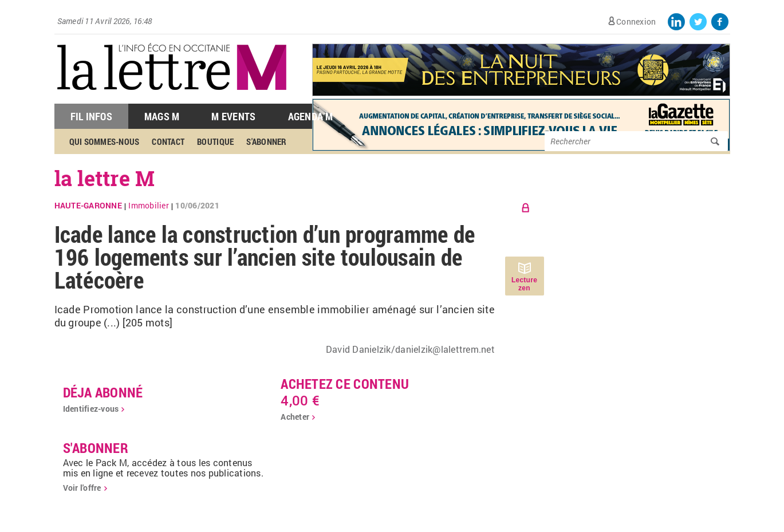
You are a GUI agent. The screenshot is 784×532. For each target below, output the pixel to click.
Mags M (162, 116)
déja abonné (103, 392)
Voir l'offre (82, 488)
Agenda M (311, 116)
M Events (233, 116)
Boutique (215, 141)
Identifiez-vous (91, 409)
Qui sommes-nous (105, 141)
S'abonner (266, 141)
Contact (168, 141)
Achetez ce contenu (345, 384)
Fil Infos (91, 116)
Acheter (295, 417)
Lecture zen (524, 284)
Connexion (636, 21)
